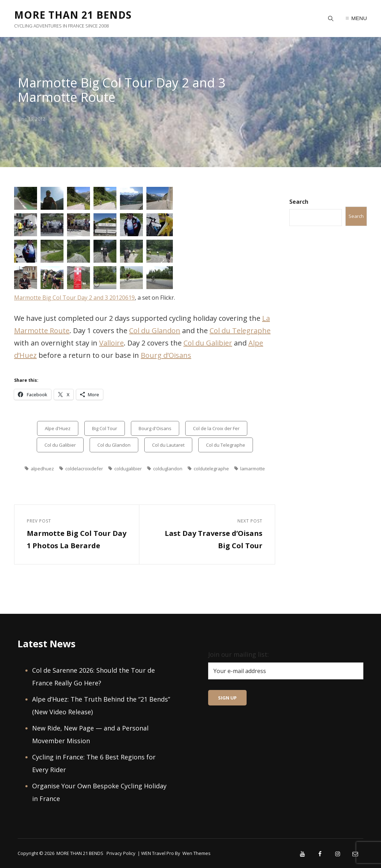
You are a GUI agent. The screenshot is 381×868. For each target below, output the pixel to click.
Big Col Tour (105, 428)
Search (299, 202)
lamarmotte (253, 469)
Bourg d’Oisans (166, 355)
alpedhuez (42, 469)
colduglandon (168, 469)
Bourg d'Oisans (155, 428)
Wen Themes (196, 853)
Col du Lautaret (168, 445)
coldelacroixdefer (84, 469)
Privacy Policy (121, 853)
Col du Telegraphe (240, 331)
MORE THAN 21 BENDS (73, 15)
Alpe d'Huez (58, 428)
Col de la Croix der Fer (216, 428)
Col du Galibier (208, 343)
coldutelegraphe (211, 469)
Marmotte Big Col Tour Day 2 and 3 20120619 (74, 298)
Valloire (111, 343)
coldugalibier (128, 469)
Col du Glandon (155, 331)
